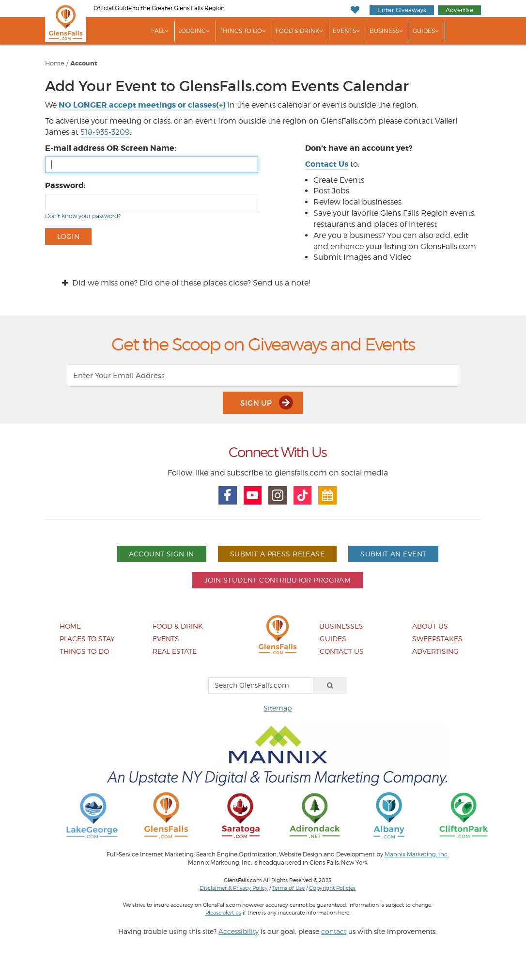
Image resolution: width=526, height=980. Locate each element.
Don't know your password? (83, 216)
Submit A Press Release (277, 554)
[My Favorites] (355, 10)
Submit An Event (393, 554)
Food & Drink (297, 31)
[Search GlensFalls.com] (261, 685)
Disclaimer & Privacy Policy (234, 888)
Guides (424, 31)
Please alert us (223, 913)
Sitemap (278, 708)
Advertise (459, 10)
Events (344, 31)
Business (384, 31)
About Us (430, 626)
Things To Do (241, 31)
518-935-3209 (105, 132)
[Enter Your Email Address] (263, 376)
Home (55, 63)
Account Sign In (162, 554)
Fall (158, 31)
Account (84, 63)
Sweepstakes (437, 639)
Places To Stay (87, 639)
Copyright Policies (332, 888)
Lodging (192, 31)
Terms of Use (288, 888)
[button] (142, 105)
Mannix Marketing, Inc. (417, 854)
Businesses (341, 626)
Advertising (435, 651)
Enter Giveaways (402, 10)
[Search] (330, 685)
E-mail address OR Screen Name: (111, 148)
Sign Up (267, 403)
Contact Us (342, 651)
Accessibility (239, 931)
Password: (65, 185)
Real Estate (175, 651)
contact (334, 931)
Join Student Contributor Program (278, 580)
